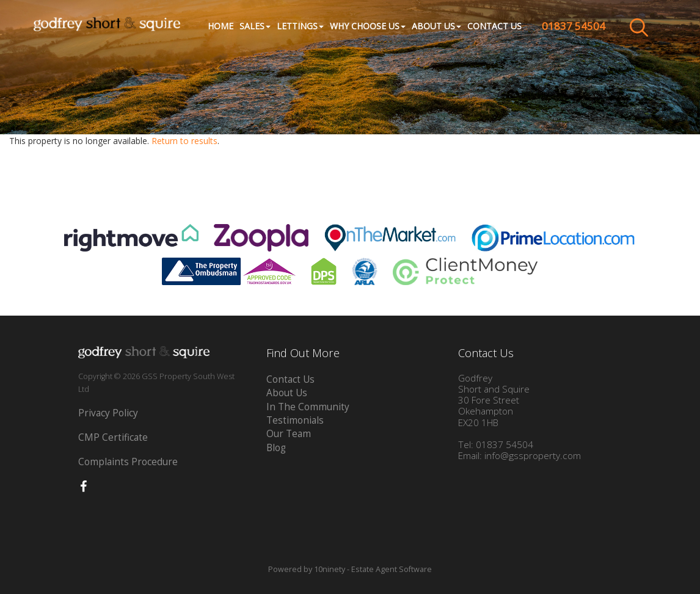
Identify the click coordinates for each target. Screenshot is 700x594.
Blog (276, 448)
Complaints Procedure (128, 462)
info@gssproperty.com (533, 456)
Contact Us (494, 26)
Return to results (184, 141)
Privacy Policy (108, 413)
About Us (287, 393)
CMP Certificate (113, 437)
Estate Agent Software (392, 569)
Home (221, 26)
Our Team (289, 434)
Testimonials (295, 420)
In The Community (308, 407)
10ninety (330, 569)
